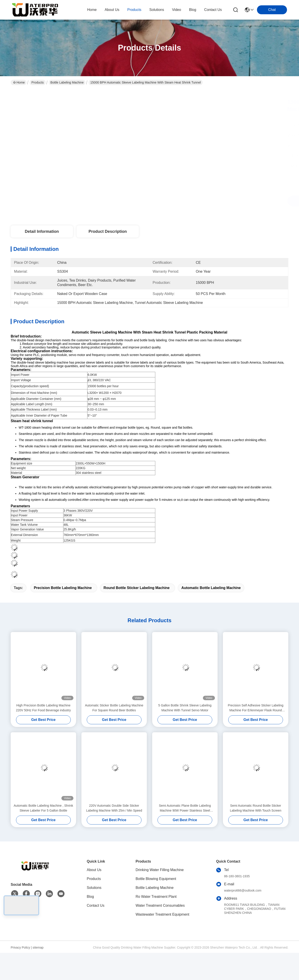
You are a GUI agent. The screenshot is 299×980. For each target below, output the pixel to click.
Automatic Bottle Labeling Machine (211, 588)
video (177, 10)
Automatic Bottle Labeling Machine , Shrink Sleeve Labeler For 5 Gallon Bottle (43, 808)
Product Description (108, 231)
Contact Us (96, 905)
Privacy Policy (20, 947)
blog (193, 10)
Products (37, 82)
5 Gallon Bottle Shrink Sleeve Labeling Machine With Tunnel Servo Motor (185, 708)
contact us (213, 10)
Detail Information (42, 231)
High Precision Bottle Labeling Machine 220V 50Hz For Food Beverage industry (43, 708)
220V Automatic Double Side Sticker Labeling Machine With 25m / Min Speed (114, 808)
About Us (94, 870)
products (134, 10)
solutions (157, 10)
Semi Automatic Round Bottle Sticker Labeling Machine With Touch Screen (256, 808)
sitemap (38, 947)
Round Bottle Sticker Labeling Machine (136, 588)
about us (112, 10)
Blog (90, 897)
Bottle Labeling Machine (67, 82)
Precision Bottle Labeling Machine (63, 588)
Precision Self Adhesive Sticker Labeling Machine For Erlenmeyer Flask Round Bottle (256, 708)
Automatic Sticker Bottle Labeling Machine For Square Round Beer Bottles (114, 708)
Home (92, 10)
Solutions (94, 888)
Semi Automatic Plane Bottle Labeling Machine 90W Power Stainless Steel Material (185, 808)
